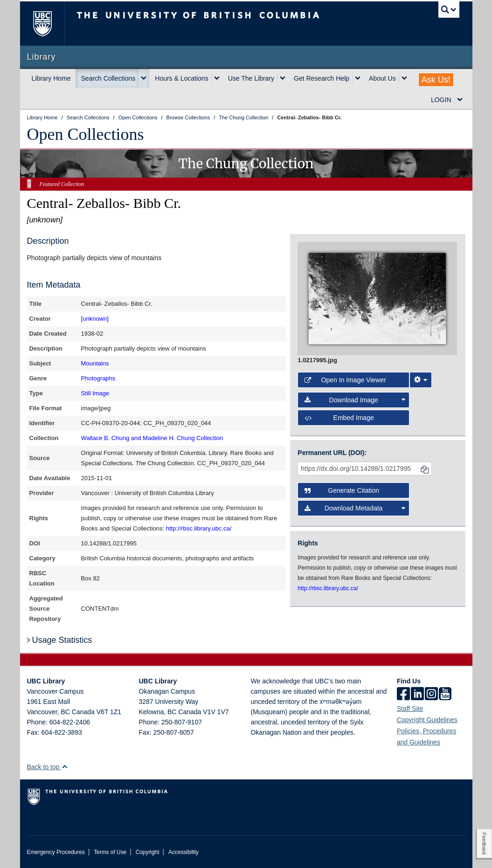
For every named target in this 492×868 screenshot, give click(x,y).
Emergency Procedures (56, 852)
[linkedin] (417, 695)
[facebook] (403, 695)
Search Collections (108, 78)
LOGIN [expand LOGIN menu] (441, 100)
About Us (382, 78)
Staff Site (410, 709)
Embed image (339, 418)
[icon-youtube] (445, 695)
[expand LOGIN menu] (460, 100)
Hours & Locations (181, 78)
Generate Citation (342, 490)
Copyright (148, 852)
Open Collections (86, 134)
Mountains (95, 363)
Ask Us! (436, 80)
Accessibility (184, 852)
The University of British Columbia (49, 24)
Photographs (98, 378)
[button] (65, 767)
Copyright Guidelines (427, 720)
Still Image (95, 393)
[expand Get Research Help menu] (358, 78)
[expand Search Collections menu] (144, 78)
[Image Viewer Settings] (421, 380)
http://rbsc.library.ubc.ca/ (199, 528)
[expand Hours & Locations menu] (217, 78)
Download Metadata (355, 508)
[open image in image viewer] (377, 298)
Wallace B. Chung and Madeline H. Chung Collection (152, 438)
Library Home (51, 78)
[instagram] (431, 695)
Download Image (355, 400)
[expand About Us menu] (404, 78)
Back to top (48, 767)
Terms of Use (110, 852)
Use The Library (251, 78)
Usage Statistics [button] (60, 640)
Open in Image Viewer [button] (345, 380)
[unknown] (95, 319)
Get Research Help (322, 78)
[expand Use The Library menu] (283, 78)
